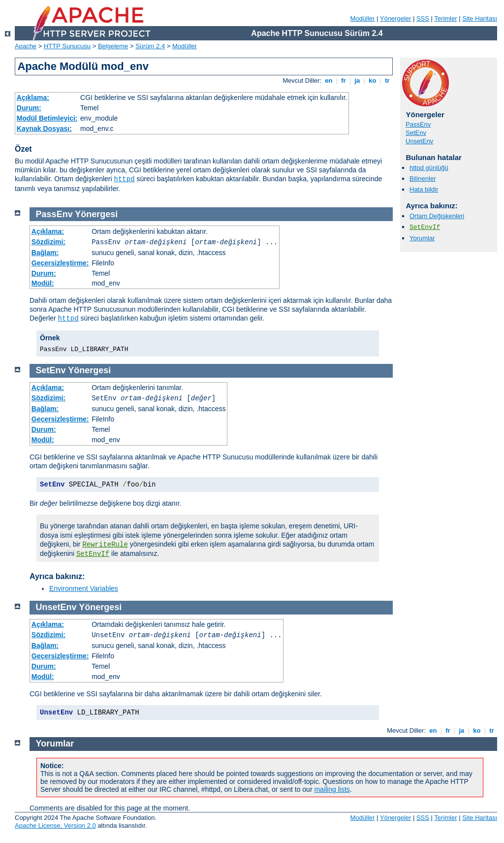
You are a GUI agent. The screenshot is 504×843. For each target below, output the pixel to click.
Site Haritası (480, 18)
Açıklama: (33, 97)
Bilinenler (423, 178)
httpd (125, 179)
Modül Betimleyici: (47, 118)
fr (344, 81)
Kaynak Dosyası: (44, 129)
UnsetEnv (419, 141)
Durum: (29, 108)
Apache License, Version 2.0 (55, 826)
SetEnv (416, 133)
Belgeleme (113, 46)
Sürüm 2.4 (150, 46)
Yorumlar (422, 238)
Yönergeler (396, 18)
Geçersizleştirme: (60, 263)
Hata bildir (424, 189)
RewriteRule (105, 545)
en (329, 81)
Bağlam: (45, 253)
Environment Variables (84, 588)
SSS (423, 18)
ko (373, 81)
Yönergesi (96, 214)
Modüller (363, 18)
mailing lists (332, 789)
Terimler (445, 18)
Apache (26, 46)
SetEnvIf (425, 227)
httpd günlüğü (429, 168)
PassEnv (418, 124)
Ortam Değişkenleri (437, 216)
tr (388, 81)
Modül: (43, 283)
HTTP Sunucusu (67, 46)
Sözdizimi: (48, 242)
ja (357, 81)
